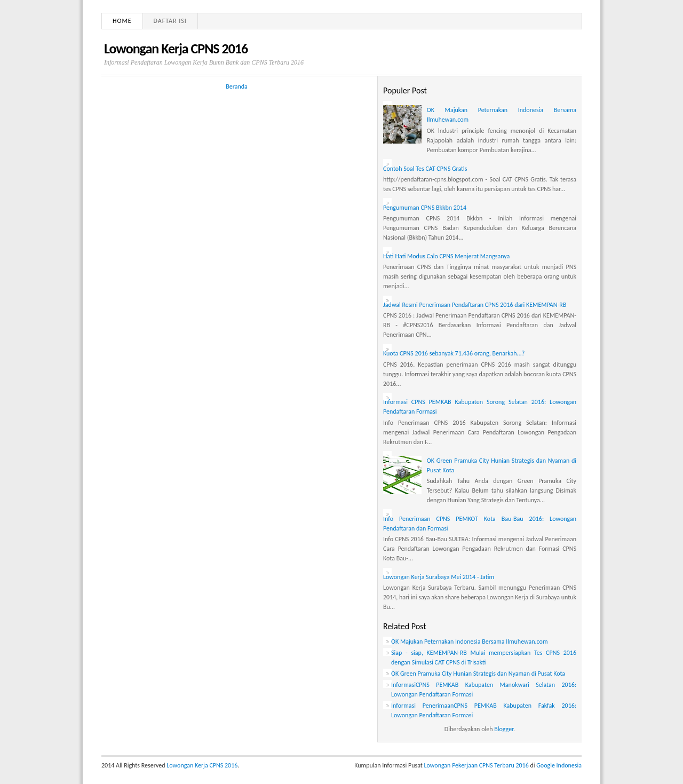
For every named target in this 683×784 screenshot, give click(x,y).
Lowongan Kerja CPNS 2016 (176, 49)
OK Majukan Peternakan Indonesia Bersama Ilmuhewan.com (469, 642)
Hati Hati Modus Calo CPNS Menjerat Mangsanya (446, 256)
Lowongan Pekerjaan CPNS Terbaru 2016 (476, 765)
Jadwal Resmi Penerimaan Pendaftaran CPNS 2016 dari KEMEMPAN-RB (475, 305)
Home (122, 21)
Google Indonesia (559, 765)
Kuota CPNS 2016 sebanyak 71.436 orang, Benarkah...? (454, 353)
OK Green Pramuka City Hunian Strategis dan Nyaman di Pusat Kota (478, 674)
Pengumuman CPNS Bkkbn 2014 (425, 208)
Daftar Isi (170, 21)
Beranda (237, 86)
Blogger (504, 729)
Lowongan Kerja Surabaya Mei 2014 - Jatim (439, 577)
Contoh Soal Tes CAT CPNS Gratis (425, 169)
